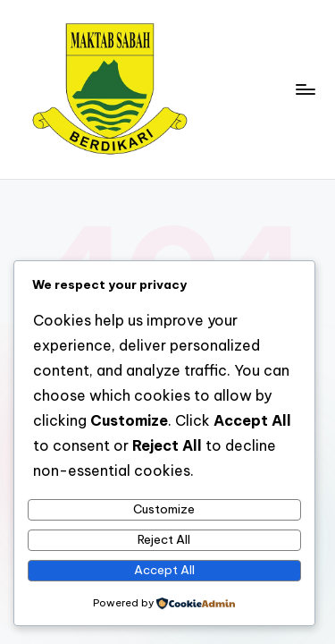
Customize (164, 509)
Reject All (164, 539)
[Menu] (305, 89)
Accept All (164, 570)
